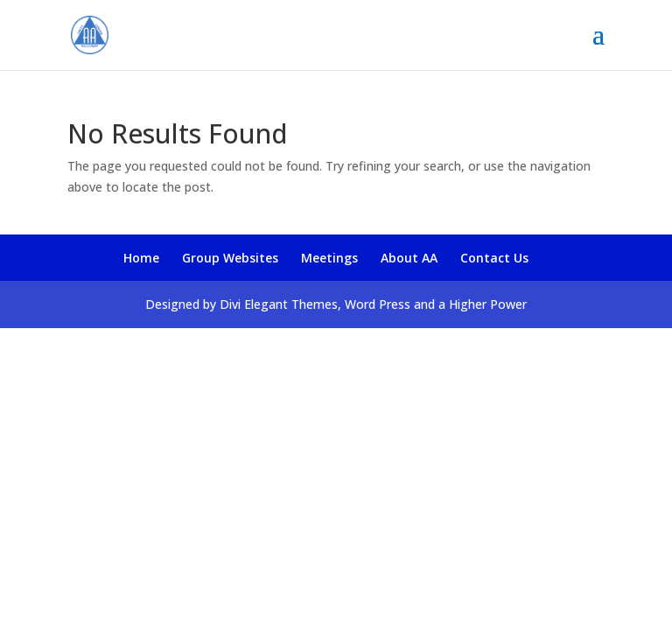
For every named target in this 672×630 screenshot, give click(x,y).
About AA (409, 258)
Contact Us (494, 258)
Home (141, 258)
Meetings (329, 258)
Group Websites (230, 258)
